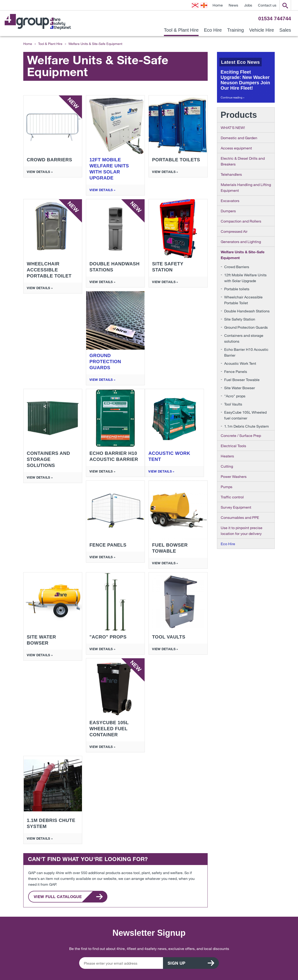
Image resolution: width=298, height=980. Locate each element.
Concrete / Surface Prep (241, 435)
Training (236, 30)
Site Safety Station (240, 319)
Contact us (267, 5)
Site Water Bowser (240, 388)
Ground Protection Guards (246, 327)
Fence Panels (236, 371)
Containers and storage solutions (244, 338)
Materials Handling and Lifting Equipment (246, 187)
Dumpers (228, 211)
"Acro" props (235, 396)
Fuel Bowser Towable (242, 380)
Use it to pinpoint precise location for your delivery (242, 531)
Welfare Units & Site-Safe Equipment (243, 255)
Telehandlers (231, 174)
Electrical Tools (233, 446)
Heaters (227, 456)
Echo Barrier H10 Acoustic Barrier (246, 352)
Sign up (176, 963)
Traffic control (232, 497)
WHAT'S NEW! (233, 127)
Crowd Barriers (237, 267)
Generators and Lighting (241, 242)
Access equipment (236, 148)
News (233, 5)
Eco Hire (213, 30)
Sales (285, 30)
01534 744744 (275, 19)
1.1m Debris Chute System (247, 426)
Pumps (227, 487)
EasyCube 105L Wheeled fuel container (245, 415)
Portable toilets (237, 289)
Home (218, 5)
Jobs (248, 5)
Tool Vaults (233, 404)
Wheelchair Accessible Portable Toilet (243, 300)
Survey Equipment (236, 507)
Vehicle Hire (262, 30)
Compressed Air (234, 231)
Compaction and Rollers (241, 221)
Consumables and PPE (240, 517)
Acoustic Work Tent (240, 363)
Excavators (230, 201)
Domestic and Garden (239, 138)
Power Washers (234, 476)
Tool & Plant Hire (181, 30)
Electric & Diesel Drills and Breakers (243, 161)
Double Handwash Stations (247, 311)
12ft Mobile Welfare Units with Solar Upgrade (245, 278)
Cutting (227, 466)
